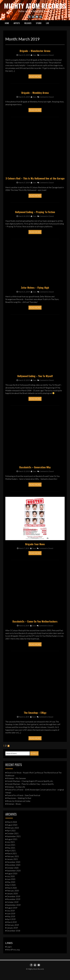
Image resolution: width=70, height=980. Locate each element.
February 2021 (13, 863)
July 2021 (11, 849)
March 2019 (12, 929)
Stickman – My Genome (16, 785)
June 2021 (11, 852)
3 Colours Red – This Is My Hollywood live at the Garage (35, 185)
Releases (28, 30)
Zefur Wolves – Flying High (35, 294)
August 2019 (12, 915)
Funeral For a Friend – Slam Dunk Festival (23, 802)
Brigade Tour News (35, 551)
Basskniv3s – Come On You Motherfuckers (35, 628)
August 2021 (12, 846)
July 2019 (11, 918)
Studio (39, 30)
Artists (17, 30)
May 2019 (11, 923)
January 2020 (12, 900)
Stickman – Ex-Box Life (16, 794)
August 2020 (12, 880)
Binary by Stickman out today (19, 808)
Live (48, 30)
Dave (34, 62)
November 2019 (13, 906)
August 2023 (12, 832)
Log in (9, 954)
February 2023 (13, 835)
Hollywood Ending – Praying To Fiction (35, 219)
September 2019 (14, 912)
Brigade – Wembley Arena (35, 100)
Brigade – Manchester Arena (35, 58)
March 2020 (12, 895)
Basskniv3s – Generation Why (35, 474)
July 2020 (11, 883)
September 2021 (14, 843)
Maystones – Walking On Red (19, 805)
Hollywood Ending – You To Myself (35, 383)
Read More (35, 84)
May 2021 (11, 855)
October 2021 (13, 840)
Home (7, 30)
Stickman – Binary (14, 811)
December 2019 (13, 903)
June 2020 (11, 886)
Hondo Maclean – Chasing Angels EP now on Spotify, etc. (30, 788)
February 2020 (13, 898)
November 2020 (13, 872)
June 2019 (11, 920)
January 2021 (12, 866)
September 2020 (14, 878)
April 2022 (11, 838)
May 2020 (11, 889)
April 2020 (11, 892)
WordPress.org (13, 957)
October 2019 (13, 909)
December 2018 (13, 938)
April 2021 (11, 858)
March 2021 (12, 861)
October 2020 (13, 875)
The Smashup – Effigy (35, 720)
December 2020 (13, 869)
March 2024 (12, 829)
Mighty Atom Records (35, 9)
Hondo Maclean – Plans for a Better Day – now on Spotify (30, 791)
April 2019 (11, 926)
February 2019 (13, 932)
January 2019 (12, 935)
